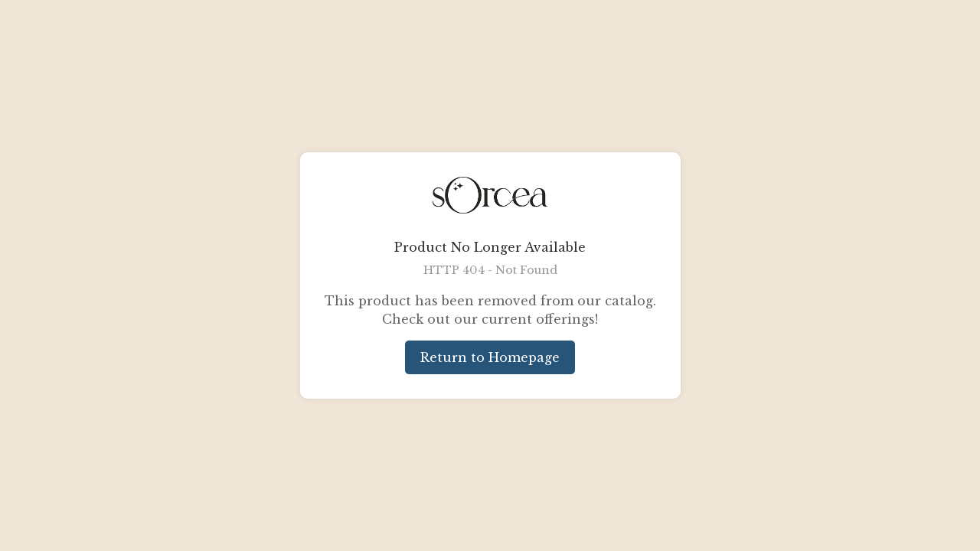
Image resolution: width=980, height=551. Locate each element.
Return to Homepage (490, 357)
